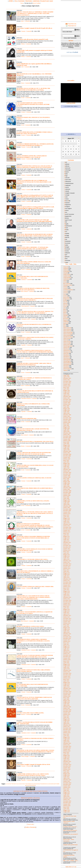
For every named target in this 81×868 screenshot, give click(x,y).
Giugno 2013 (66, 574)
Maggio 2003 (67, 390)
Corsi (65, 294)
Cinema (65, 287)
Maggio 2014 (67, 591)
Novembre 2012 (67, 564)
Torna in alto (30, 824)
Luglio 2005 (66, 430)
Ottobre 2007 (67, 471)
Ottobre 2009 (67, 508)
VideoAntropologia (68, 332)
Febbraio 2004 (67, 404)
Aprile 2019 (66, 681)
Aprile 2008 (66, 480)
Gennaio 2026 (67, 804)
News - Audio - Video (71, 264)
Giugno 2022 (66, 739)
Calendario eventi (25, 319)
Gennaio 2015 (67, 603)
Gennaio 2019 (67, 676)
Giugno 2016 (66, 629)
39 (59, 784)
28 (42, 784)
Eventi (23, 98)
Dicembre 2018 (67, 675)
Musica (65, 314)
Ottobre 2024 (67, 781)
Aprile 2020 (66, 699)
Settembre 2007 (67, 470)
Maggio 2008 (67, 482)
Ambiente (23, 280)
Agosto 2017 (66, 651)
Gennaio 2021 (67, 713)
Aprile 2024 (66, 772)
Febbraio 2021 (67, 714)
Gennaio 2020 (67, 695)
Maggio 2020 (67, 701)
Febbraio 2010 (67, 514)
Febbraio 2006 (67, 441)
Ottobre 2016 (67, 635)
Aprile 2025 (66, 790)
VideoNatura (66, 358)
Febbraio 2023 (67, 751)
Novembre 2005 (67, 436)
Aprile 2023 (66, 754)
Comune (23, 31)
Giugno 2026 (66, 812)
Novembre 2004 (67, 418)
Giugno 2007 (66, 465)
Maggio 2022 (67, 737)
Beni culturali (24, 291)
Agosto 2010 (66, 523)
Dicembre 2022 (67, 748)
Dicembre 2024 (67, 784)
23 (34, 784)
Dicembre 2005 (67, 438)
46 (35, 785)
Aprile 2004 (66, 407)
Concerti (65, 291)
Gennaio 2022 (67, 731)
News (16, 1)
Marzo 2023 (66, 752)
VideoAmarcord (67, 328)
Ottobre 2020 (67, 708)
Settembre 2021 (67, 725)
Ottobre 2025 (67, 800)
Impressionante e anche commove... (69, 822)
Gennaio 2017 (67, 640)
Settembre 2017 (67, 652)
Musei (65, 312)
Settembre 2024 (67, 780)
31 (46, 784)
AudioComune (67, 274)
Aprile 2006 (66, 444)
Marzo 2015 (66, 606)
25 (37, 784)
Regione (65, 320)
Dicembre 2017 (67, 657)
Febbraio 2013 (67, 568)
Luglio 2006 (66, 448)
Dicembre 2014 (67, 602)
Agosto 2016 (66, 632)
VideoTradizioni (67, 369)
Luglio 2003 (66, 393)
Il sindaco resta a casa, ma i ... (71, 827)
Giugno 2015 (66, 611)
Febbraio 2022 (67, 733)
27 (40, 784)
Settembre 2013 (67, 579)
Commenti (27, 21)
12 (18, 784)
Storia (23, 83)
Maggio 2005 (67, 427)
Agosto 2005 (66, 432)
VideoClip (66, 340)
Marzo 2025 (66, 789)
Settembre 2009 (67, 506)
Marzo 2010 (66, 515)
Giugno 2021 (66, 720)
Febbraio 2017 (67, 641)
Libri (22, 67)
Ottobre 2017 (67, 654)
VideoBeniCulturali (26, 398)
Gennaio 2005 (67, 421)
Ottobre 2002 (67, 380)
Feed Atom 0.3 (71, 26)
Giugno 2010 (66, 520)
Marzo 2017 (66, 643)
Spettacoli (66, 323)
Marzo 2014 (66, 588)
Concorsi (65, 293)
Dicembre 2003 (67, 401)
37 (56, 784)
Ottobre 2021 (67, 727)
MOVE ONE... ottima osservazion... (69, 840)
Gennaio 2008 (67, 476)
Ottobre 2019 (67, 690)
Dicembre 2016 (67, 638)
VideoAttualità (67, 335)
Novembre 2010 (67, 527)
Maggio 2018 (67, 664)
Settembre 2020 (67, 707)
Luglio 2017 (66, 649)
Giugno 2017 (66, 647)
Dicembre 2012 (67, 565)
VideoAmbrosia (25, 306)
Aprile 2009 (66, 498)
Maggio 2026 (67, 810)
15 (22, 784)
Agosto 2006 (66, 450)
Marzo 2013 (66, 570)
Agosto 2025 (66, 797)
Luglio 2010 (66, 521)
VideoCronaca (67, 344)
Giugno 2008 (66, 483)
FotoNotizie (21, 1)
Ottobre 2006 (67, 453)
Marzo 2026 (66, 807)
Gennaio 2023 (67, 749)
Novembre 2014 (67, 600)
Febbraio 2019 (67, 678)
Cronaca (23, 112)
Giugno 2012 (66, 556)
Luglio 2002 (66, 375)
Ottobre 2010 (67, 526)
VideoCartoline (67, 338)
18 (27, 784)
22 (33, 784)
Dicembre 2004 (67, 419)
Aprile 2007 (66, 462)
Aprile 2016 (66, 626)
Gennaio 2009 (67, 494)
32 (48, 784)
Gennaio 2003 (67, 384)
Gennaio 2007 (67, 457)
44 (32, 785)
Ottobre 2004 (67, 416)
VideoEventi (66, 347)
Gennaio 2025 (67, 786)
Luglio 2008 (66, 485)
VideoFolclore (67, 351)
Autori (51, 1)
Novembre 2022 (67, 746)
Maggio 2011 (67, 536)
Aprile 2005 (66, 425)
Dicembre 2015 (67, 620)
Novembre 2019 (67, 692)
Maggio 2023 (67, 755)
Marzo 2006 (66, 442)
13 (19, 784)
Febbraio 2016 (67, 623)
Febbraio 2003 (67, 386)
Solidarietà (66, 322)
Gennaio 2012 (67, 549)
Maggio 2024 (67, 774)
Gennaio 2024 (67, 768)
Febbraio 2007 (67, 459)
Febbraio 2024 (67, 769)
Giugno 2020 (66, 702)
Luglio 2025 (66, 795)
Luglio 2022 (66, 740)
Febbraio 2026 (67, 806)
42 (29, 785)
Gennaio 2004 (67, 403)
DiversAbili (66, 297)
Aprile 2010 (66, 517)
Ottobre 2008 (67, 489)
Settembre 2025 (67, 798)
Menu (65, 309)
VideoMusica (67, 357)
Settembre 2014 (67, 597)
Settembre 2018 (67, 670)
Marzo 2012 (66, 552)
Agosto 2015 (66, 614)
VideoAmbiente (67, 329)
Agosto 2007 (66, 468)
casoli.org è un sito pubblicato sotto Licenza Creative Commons (30, 791)
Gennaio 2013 (67, 567)
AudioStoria (66, 279)
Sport (22, 21)
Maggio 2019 (67, 682)
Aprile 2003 (66, 389)
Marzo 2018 (66, 661)
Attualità (65, 273)
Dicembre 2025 (67, 803)
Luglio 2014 (66, 594)
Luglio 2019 (66, 685)
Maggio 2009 (67, 500)
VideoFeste (66, 349)
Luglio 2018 (66, 667)
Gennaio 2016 (67, 622)
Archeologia (66, 271)
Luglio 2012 (66, 558)
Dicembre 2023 (67, 766)
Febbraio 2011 (67, 532)
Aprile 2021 (66, 717)
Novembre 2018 (67, 673)
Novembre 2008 (67, 491)
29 (43, 784)
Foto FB (65, 302)
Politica (23, 44)
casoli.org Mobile (71, 103)
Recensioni (66, 319)
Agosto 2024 (66, 778)
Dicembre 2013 (67, 584)
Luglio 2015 (66, 612)
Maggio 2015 (67, 609)
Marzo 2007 (66, 460)
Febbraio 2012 (67, 550)
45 (33, 785)
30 (45, 784)
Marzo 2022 (66, 734)
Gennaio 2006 (67, 439)
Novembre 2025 (67, 801)
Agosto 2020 (66, 705)
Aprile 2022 (66, 736)
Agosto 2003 (66, 395)
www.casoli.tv (71, 81)
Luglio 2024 (66, 777)
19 (28, 784)
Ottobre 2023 (67, 763)
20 (30, 784)
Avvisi (23, 125)
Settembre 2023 (67, 762)
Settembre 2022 (67, 743)
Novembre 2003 (67, 400)
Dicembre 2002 (67, 383)
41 (27, 785)
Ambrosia (66, 270)
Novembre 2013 (67, 582)
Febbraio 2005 (67, 422)
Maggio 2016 (67, 628)
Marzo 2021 (66, 716)
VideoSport (66, 366)
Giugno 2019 (66, 684)
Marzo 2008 (66, 479)
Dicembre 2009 (67, 511)
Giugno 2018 (66, 666)
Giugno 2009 (66, 501)
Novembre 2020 (67, 710)
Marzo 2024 (66, 771)
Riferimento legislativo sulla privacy (30, 798)
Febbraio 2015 (67, 605)
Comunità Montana (68, 290)
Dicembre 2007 (67, 474)
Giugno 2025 (66, 793)
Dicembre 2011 (67, 547)
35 (53, 784)
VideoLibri (66, 354)
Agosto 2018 (66, 669)
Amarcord (66, 267)
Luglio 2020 (66, 704)
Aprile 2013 (66, 571)
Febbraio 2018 (67, 660)
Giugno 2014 (66, 593)
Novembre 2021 (67, 728)
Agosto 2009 (66, 505)
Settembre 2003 (67, 397)
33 (50, 784)
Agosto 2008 (66, 486)
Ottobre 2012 (67, 562)
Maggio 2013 (67, 573)
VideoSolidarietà (67, 363)
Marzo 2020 (66, 698)
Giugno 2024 (66, 775)
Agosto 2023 (66, 760)
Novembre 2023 (67, 765)
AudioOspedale (67, 278)
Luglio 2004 (66, 412)
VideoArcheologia (68, 334)
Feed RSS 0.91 (71, 24)
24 (36, 784)
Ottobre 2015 (67, 617)
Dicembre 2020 (67, 711)
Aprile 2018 (66, 663)
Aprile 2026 (66, 809)
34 (51, 784)
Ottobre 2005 (67, 435)
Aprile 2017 (66, 644)
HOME (11, 1)
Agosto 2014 (66, 596)
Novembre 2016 (67, 637)
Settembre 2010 (67, 524)
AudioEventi (66, 276)
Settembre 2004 (67, 415)
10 (15, 784)
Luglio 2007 (66, 466)
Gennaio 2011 (67, 530)
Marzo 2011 (66, 533)
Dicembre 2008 (67, 492)
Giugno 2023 (66, 757)
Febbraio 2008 (67, 477)
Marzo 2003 (66, 387)
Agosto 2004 (66, 413)
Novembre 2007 (67, 473)
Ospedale (23, 345)
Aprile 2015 (66, 608)
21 (31, 784)
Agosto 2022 (66, 742)
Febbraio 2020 (67, 696)
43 (30, 785)
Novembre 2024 (67, 783)
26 (39, 784)
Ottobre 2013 (67, 581)
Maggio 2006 (67, 445)
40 (26, 785)
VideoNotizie (29, 1)
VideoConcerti (67, 341)
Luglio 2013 (66, 576)
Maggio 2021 (67, 719)
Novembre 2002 (67, 381)
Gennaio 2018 (67, 658)
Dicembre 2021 (67, 730)
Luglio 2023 (66, 758)
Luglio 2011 (66, 539)
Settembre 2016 (67, 634)
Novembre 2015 (67, 619)
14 (21, 784)
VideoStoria (66, 367)
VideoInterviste (67, 352)
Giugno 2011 (66, 538)
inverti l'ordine (36, 3)
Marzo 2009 (66, 497)
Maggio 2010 (67, 518)
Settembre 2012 (67, 561)
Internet (23, 714)
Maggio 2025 (67, 792)
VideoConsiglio (25, 756)
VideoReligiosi (67, 361)
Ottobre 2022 (67, 745)
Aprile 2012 (66, 553)
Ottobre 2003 (67, 398)
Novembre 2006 (67, 454)
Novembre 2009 (67, 509)
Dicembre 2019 (67, 693)
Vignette (65, 370)
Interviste (66, 305)
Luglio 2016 (66, 631)
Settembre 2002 (67, 378)
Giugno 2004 (66, 410)
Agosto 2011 (66, 541)
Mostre (23, 446)
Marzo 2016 (66, 625)
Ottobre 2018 (67, 672)
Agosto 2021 (66, 724)
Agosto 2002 (66, 377)
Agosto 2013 (66, 578)
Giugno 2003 (66, 392)
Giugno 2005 (66, 428)
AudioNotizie (36, 1)
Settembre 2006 (67, 451)
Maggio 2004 (67, 409)
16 (24, 784)
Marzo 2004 (66, 406)
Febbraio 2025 (67, 787)
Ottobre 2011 (66, 544)
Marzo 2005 (66, 424)
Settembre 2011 (67, 543)
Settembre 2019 (67, 689)
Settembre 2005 (67, 433)
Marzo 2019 (66, 679)
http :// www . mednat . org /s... (71, 860)
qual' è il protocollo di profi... (70, 830)
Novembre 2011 (67, 546)
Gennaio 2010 (67, 512)
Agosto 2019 (66, 687)
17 (25, 784)
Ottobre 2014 (67, 599)
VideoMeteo (66, 355)
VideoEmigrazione (68, 346)
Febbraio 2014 (67, 587)
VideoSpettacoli (67, 364)
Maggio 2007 (67, 463)
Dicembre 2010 (67, 529)
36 (54, 784)
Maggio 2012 (67, 555)
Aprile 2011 (66, 535)
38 (57, 784)
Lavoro (23, 269)
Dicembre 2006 (67, 456)
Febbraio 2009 (67, 495)
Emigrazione (66, 299)
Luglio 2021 (66, 722)
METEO (71, 41)
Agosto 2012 (66, 559)
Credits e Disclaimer (30, 827)
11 (16, 784)
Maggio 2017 (67, 646)
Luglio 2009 (66, 503)
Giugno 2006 (66, 447)
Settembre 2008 (67, 488)
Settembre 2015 (67, 616)
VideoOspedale (67, 360)
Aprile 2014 (66, 590)
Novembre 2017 (67, 655)
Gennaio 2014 (67, 585)
